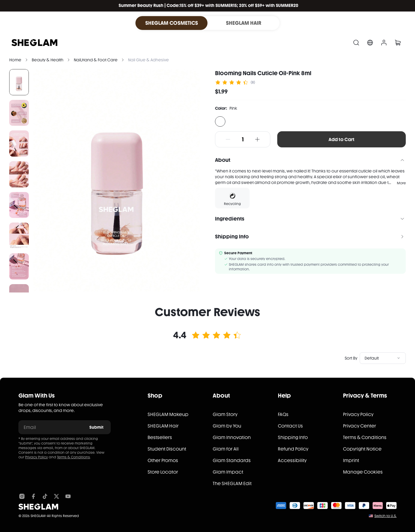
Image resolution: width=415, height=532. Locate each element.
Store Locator (163, 472)
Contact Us (290, 426)
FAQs (283, 414)
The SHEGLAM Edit (232, 483)
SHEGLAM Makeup (168, 414)
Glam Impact (228, 472)
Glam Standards (232, 460)
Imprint (351, 460)
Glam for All (226, 449)
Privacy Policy (36, 457)
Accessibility (292, 460)
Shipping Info (293, 437)
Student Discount (167, 449)
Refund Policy (293, 449)
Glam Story (225, 414)
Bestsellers (160, 437)
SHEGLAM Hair (163, 426)
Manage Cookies (363, 472)
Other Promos (163, 460)
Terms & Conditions (73, 457)
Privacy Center (360, 426)
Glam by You (227, 426)
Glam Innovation (232, 437)
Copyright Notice (362, 449)
